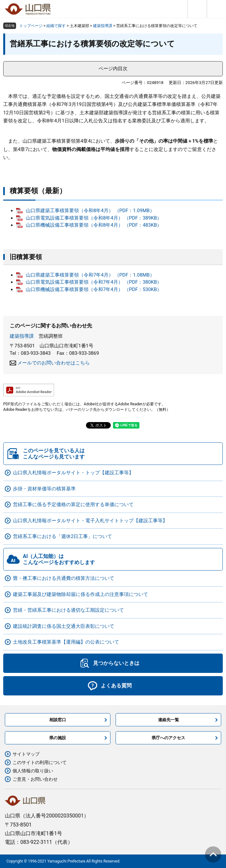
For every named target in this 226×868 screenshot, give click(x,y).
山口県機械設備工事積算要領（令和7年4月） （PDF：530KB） (94, 289)
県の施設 (58, 738)
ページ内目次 (113, 69)
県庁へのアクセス (168, 738)
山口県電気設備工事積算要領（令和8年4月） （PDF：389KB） (94, 218)
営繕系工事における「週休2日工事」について (62, 536)
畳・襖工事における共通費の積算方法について (64, 578)
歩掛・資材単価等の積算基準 (44, 489)
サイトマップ (26, 754)
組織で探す (56, 26)
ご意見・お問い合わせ (35, 779)
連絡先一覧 (169, 720)
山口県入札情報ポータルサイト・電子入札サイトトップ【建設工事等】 (90, 521)
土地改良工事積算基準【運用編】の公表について (66, 642)
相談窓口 (58, 720)
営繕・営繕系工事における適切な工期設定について (68, 610)
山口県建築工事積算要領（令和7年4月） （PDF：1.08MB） (90, 275)
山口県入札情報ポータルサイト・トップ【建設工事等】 (73, 473)
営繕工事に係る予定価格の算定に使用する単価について (73, 505)
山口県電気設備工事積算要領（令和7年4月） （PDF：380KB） (94, 282)
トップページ (31, 26)
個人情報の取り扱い (33, 771)
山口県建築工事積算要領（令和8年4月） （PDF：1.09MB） (90, 211)
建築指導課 (103, 26)
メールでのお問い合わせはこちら (54, 363)
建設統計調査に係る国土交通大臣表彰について (64, 626)
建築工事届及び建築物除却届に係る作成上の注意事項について (80, 594)
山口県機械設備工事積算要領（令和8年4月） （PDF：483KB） (94, 225)
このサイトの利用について (40, 762)
